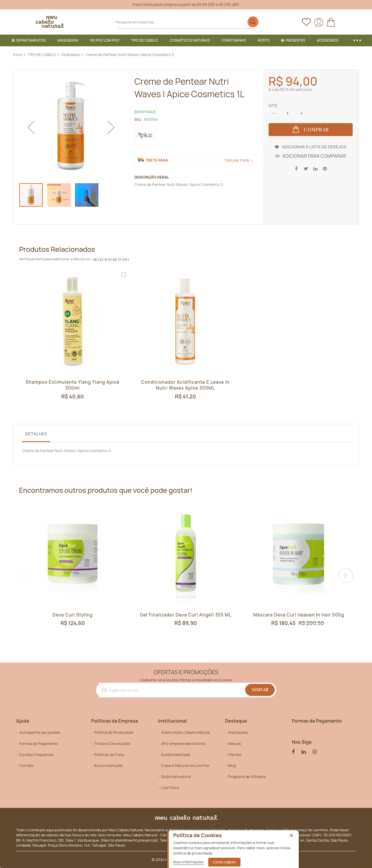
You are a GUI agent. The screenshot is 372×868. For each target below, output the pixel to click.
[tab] (36, 435)
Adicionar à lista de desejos (314, 146)
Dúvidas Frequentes (36, 754)
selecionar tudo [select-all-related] (110, 259)
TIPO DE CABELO (42, 55)
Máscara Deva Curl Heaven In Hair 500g (299, 615)
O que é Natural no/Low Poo (185, 765)
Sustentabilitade (176, 754)
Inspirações (238, 732)
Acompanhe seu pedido (40, 732)
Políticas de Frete (109, 754)
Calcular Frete (237, 160)
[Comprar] (311, 130)
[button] (31, 127)
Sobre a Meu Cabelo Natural (185, 732)
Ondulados (71, 55)
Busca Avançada (108, 765)
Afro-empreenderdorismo (183, 743)
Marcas (234, 743)
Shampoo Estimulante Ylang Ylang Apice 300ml (73, 385)
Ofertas (234, 754)
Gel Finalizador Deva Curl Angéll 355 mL (186, 615)
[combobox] (186, 22)
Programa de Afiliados (247, 776)
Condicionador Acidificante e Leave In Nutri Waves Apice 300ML (186, 385)
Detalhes (36, 434)
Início (18, 55)
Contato (26, 765)
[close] (291, 836)
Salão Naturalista (176, 776)
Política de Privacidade (114, 732)
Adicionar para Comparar (314, 155)
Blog (232, 765)
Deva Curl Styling (73, 615)
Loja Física (170, 787)
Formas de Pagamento (39, 743)
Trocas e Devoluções (112, 743)
